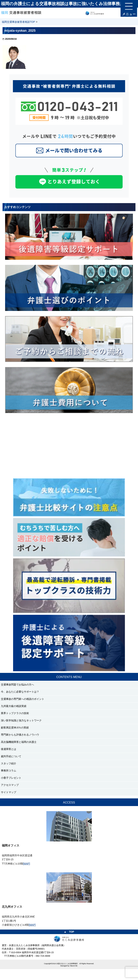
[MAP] (27, 864)
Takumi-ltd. (74, 966)
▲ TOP (69, 932)
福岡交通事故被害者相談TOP (18, 22)
